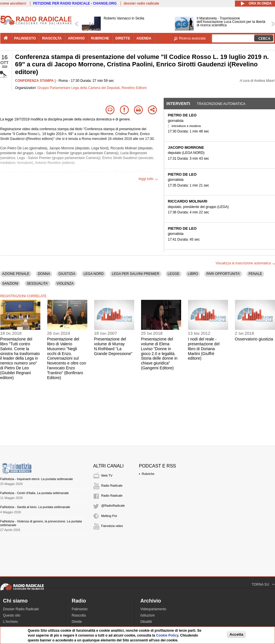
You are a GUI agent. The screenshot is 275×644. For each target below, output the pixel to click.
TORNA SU (260, 584)
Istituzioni (148, 615)
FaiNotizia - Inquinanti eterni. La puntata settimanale (37, 479)
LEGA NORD (94, 274)
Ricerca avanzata (192, 38)
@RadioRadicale (113, 506)
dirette (123, 38)
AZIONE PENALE (16, 274)
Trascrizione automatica (221, 104)
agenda (144, 38)
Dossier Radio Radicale (21, 609)
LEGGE (174, 274)
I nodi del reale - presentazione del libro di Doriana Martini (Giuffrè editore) (204, 349)
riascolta (52, 38)
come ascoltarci (13, 3)
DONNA (44, 274)
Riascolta (79, 615)
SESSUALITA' (37, 284)
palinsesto (25, 38)
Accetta (236, 634)
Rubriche (148, 474)
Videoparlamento (154, 609)
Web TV (107, 475)
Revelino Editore (134, 88)
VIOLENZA (65, 284)
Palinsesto (80, 609)
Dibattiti (146, 622)
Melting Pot (109, 516)
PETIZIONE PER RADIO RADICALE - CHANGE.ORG (75, 3)
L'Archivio (11, 622)
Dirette (77, 622)
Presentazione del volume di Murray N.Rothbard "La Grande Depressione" (113, 346)
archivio (76, 38)
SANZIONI (10, 284)
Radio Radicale (112, 486)
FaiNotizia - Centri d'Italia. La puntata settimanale (35, 493)
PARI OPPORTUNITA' (223, 274)
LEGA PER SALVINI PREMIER (136, 274)
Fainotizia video (112, 526)
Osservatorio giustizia (254, 339)
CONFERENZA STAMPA (34, 81)
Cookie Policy (167, 635)
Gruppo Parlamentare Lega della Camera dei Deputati (79, 88)
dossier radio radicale (141, 3)
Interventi (178, 104)
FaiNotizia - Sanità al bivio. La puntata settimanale (35, 507)
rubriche (100, 38)
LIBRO (193, 274)
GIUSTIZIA (67, 274)
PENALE (255, 274)
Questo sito (12, 615)
